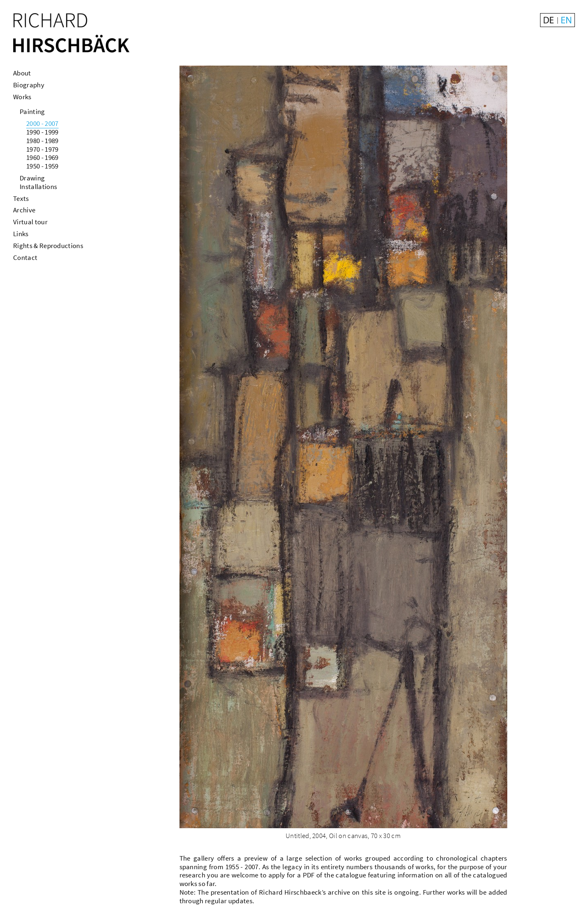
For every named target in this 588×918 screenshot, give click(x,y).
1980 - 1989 (42, 141)
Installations (38, 187)
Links (21, 234)
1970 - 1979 (42, 149)
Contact (25, 257)
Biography (29, 85)
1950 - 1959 (42, 166)
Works (22, 97)
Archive (24, 210)
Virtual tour (30, 222)
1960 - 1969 (42, 157)
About (22, 73)
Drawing (32, 178)
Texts (21, 198)
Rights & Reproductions (48, 246)
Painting (32, 112)
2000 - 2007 (42, 123)
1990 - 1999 (42, 132)
